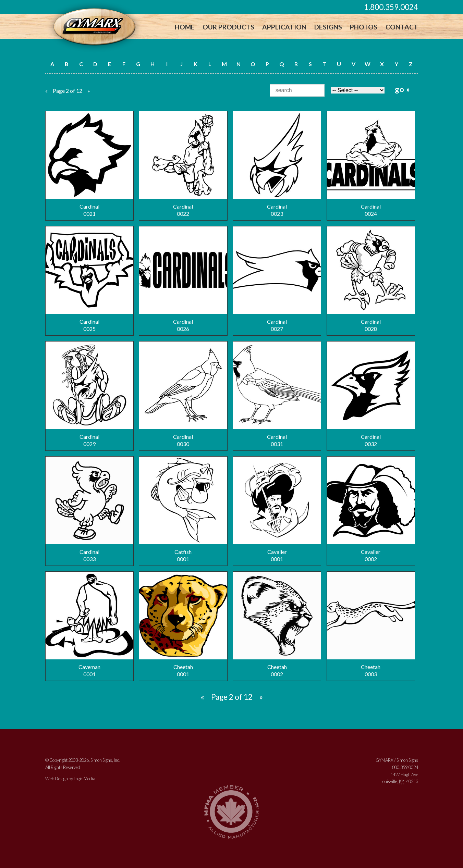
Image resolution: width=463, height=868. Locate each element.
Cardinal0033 (89, 509)
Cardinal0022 (184, 164)
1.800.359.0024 (391, 7)
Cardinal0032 (374, 394)
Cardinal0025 (89, 279)
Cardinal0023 (279, 164)
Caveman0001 (89, 624)
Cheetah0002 (279, 624)
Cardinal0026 (184, 279)
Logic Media (84, 779)
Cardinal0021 (89, 164)
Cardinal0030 (184, 394)
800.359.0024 (405, 767)
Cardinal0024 (374, 164)
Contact (402, 27)
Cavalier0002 (374, 509)
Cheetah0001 (184, 624)
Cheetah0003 (374, 624)
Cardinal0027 (279, 279)
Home (185, 27)
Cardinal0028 (374, 279)
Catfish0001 (184, 509)
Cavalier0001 (279, 509)
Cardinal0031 (279, 394)
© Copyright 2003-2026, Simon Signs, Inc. (83, 760)
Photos (364, 27)
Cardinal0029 (89, 394)
